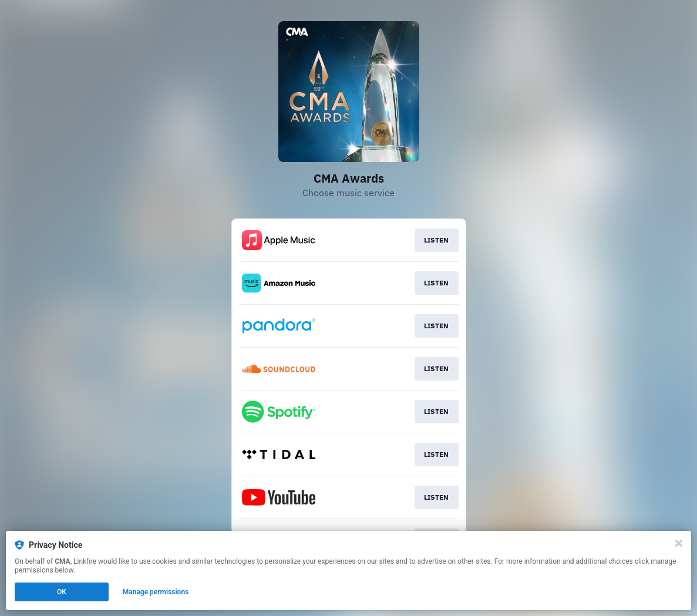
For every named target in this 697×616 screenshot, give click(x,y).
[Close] (679, 543)
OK (62, 592)
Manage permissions (156, 592)
